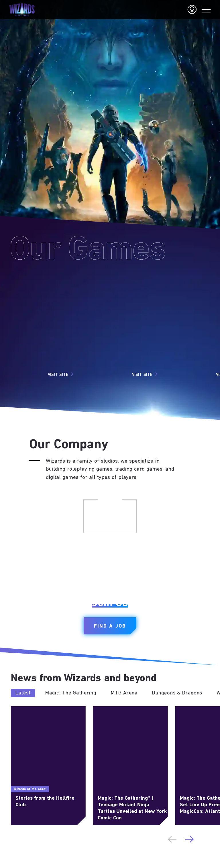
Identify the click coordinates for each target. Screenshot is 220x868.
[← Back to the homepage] (22, 10)
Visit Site (61, 374)
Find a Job (110, 626)
